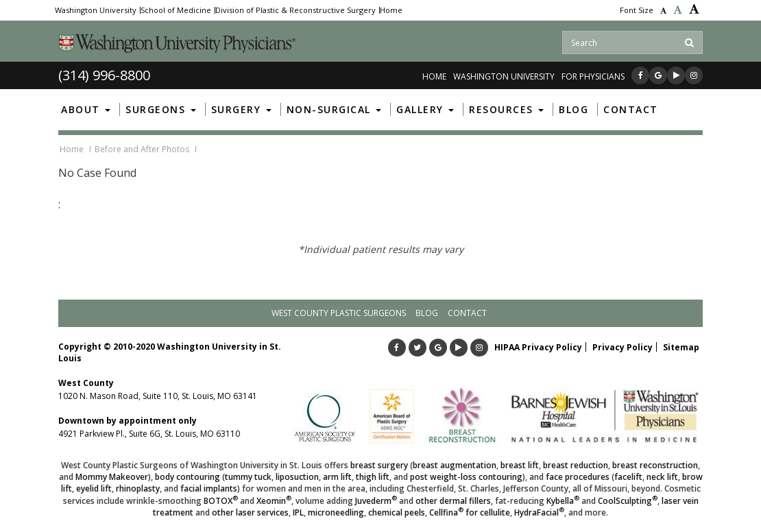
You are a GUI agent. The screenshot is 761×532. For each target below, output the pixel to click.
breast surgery (379, 465)
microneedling (336, 512)
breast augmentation (455, 465)
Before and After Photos (142, 149)
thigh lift (373, 477)
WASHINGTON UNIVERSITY (504, 76)
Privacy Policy (623, 347)
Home (391, 10)
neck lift (662, 477)
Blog (427, 313)
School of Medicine (176, 10)
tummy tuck (248, 477)
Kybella (563, 501)
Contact (467, 313)
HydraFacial (539, 512)
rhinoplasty (138, 488)
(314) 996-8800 (104, 75)
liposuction (297, 477)
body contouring (188, 477)
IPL (298, 512)
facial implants (209, 488)
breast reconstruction (655, 465)
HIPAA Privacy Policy (538, 347)
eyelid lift (94, 488)
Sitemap (681, 347)
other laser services (250, 512)
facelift (628, 477)
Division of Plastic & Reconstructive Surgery (295, 10)
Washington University (96, 10)
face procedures (578, 477)
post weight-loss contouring (466, 477)
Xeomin (274, 501)
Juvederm (376, 501)
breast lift (520, 465)
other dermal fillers (453, 501)
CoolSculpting (628, 501)
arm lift (337, 477)
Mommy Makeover (112, 477)
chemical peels (397, 512)
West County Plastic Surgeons (339, 313)
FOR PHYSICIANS (593, 76)
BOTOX (221, 501)
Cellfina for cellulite (470, 512)
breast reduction (576, 465)
